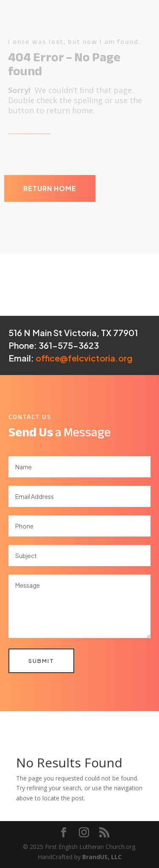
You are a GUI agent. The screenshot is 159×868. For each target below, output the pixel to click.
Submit (41, 661)
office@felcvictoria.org (84, 358)
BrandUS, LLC (102, 857)
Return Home (50, 188)
